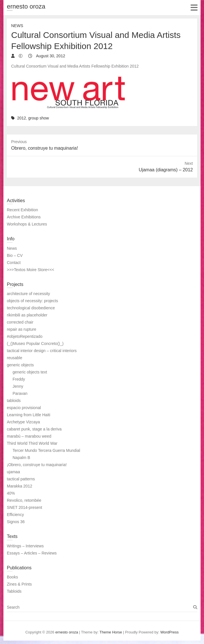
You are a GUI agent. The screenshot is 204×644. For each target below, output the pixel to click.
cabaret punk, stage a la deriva (34, 429)
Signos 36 (16, 522)
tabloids (14, 401)
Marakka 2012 (20, 486)
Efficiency (15, 515)
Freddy (19, 379)
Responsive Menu (194, 8)
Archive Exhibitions (24, 217)
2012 (22, 118)
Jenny (18, 386)
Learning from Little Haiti (29, 415)
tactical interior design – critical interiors (42, 351)
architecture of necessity (28, 294)
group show (39, 118)
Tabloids (14, 591)
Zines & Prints (19, 584)
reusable (15, 358)
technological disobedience (31, 308)
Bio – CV (15, 255)
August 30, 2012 (50, 56)
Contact (14, 263)
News (17, 26)
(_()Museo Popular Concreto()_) (35, 344)
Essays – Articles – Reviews (32, 553)
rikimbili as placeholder (27, 315)
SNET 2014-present (24, 507)
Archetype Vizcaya (23, 422)
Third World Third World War (32, 443)
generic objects (20, 365)
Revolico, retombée (24, 500)
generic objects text (30, 372)
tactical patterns (21, 479)
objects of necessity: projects (32, 301)
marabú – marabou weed (29, 436)
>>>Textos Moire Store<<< (31, 270)
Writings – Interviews (25, 546)
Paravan (20, 393)
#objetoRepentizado (25, 336)
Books (12, 577)
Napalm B (21, 458)
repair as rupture (22, 329)
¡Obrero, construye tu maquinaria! (37, 465)
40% (11, 493)
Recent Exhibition (22, 210)
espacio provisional (24, 408)
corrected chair (20, 322)
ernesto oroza (26, 6)
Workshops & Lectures (27, 224)
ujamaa (13, 472)
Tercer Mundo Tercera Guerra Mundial (46, 450)
